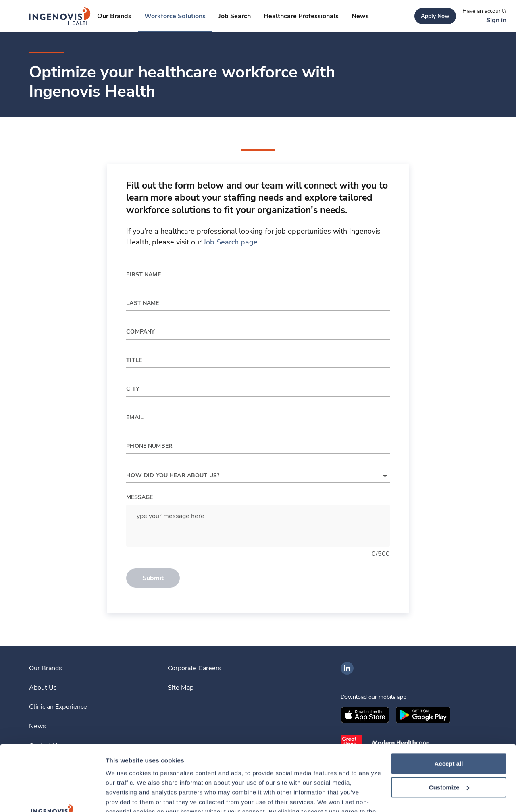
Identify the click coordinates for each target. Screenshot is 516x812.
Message (139, 497)
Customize (449, 722)
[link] (60, 16)
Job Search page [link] (231, 242)
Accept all (449, 698)
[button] (258, 476)
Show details (124, 796)
